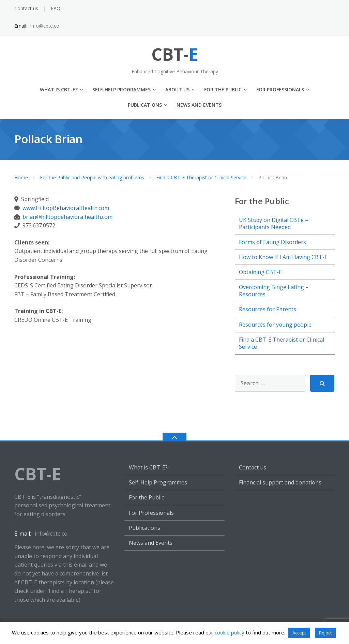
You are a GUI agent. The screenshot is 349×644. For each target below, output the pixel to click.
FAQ (56, 8)
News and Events (199, 105)
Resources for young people (275, 325)
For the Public (223, 89)
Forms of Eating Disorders (272, 242)
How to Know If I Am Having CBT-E (283, 257)
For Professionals (280, 89)
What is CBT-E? (59, 89)
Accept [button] (299, 633)
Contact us (26, 8)
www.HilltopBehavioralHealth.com (66, 208)
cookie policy (230, 632)
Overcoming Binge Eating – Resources (274, 291)
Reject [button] (325, 633)
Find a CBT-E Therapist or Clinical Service (201, 177)
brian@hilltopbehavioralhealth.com (67, 217)
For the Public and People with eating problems (92, 177)
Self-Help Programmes (122, 89)
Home (21, 177)
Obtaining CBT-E (260, 272)
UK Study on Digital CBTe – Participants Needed (274, 223)
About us (177, 89)
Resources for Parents (268, 309)
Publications (145, 105)
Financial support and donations (280, 482)
